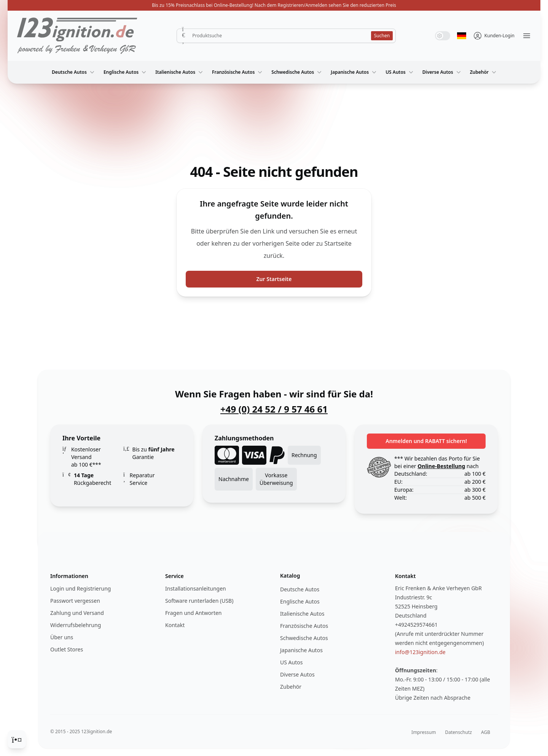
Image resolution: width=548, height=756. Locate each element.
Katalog (290, 576)
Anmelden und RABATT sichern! (426, 441)
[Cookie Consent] (17, 739)
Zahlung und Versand (77, 613)
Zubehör (484, 72)
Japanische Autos (354, 72)
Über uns (62, 637)
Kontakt (175, 625)
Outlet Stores (67, 649)
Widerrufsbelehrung (76, 625)
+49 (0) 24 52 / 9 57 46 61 (274, 409)
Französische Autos (238, 72)
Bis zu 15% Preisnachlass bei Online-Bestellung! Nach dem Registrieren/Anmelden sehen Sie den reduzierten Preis (274, 5)
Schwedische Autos (297, 72)
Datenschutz (459, 732)
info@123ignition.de (420, 652)
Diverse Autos (442, 72)
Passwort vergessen (75, 601)
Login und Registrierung (80, 588)
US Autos (400, 72)
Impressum (424, 732)
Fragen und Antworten (193, 613)
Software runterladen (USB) (199, 601)
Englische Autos (126, 72)
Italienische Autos (180, 72)
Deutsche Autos (74, 72)
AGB (486, 732)
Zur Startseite (274, 279)
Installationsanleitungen (196, 588)
